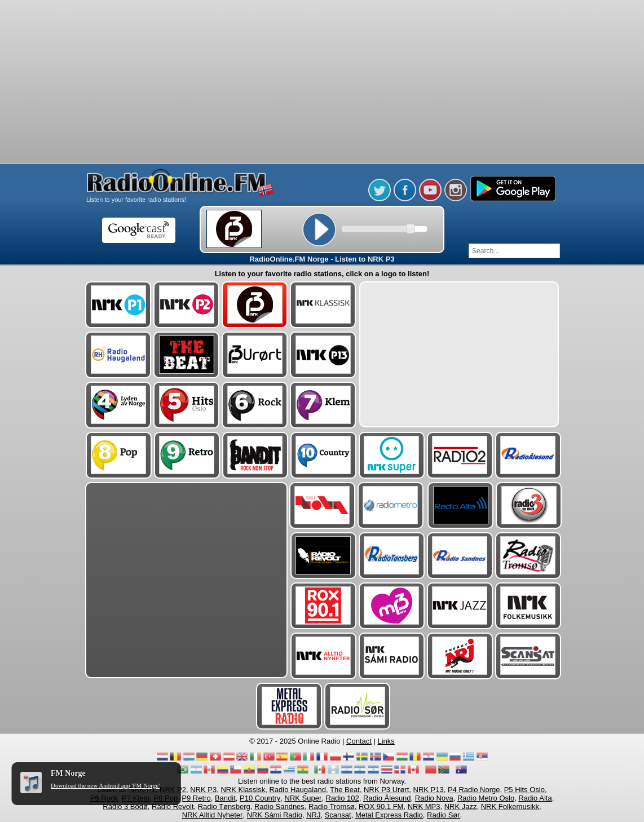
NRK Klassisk (243, 790)
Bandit (225, 798)
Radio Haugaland (297, 790)
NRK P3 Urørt (386, 790)
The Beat (345, 790)
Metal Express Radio (389, 815)
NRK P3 (203, 790)
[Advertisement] (322, 28)
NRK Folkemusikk (510, 806)
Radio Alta (535, 798)
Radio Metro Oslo (486, 798)
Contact (359, 741)
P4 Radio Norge (474, 790)
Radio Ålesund (387, 798)
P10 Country (260, 798)
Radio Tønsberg (224, 806)
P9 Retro (196, 798)
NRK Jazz (461, 806)
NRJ (313, 815)
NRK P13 (429, 790)
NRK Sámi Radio (275, 815)
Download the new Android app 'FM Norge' (105, 785)
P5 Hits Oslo (524, 790)
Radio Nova (434, 798)
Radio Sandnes (279, 806)
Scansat (338, 815)
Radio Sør (444, 815)
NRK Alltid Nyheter (213, 815)
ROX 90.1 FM (381, 806)
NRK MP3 (424, 806)
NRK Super (303, 798)
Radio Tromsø (332, 806)
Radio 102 (343, 798)
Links (386, 741)
